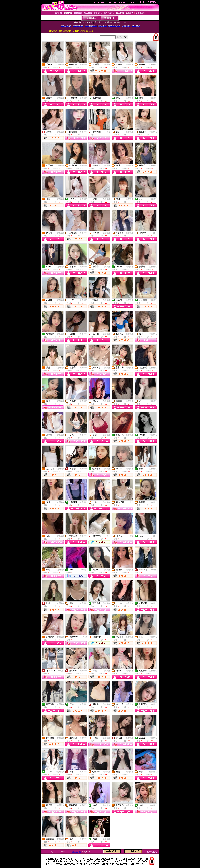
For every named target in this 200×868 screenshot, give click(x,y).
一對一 (107, 98)
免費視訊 (60, 65)
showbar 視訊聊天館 (74, 852)
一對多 (107, 132)
